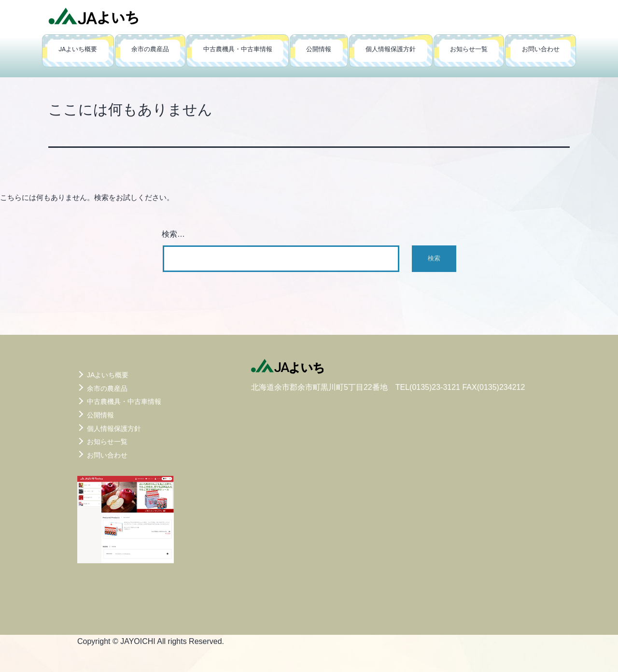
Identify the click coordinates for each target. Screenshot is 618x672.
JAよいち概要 (78, 49)
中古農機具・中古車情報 (238, 49)
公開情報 (319, 49)
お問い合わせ (541, 49)
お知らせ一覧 (469, 49)
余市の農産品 (150, 49)
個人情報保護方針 (391, 49)
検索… (173, 234)
